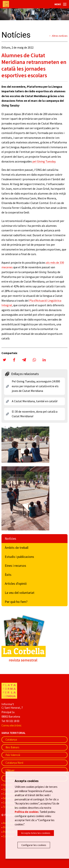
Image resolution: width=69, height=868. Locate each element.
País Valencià (13, 755)
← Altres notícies (58, 36)
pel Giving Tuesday (44, 161)
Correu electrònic (11, 725)
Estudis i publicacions (19, 557)
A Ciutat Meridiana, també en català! (35, 401)
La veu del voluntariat (20, 593)
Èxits (8, 575)
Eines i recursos (15, 566)
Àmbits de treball (17, 548)
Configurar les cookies (34, 845)
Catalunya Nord (14, 763)
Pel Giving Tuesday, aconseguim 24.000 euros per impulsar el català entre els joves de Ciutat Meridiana (36, 386)
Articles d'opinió (16, 584)
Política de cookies (27, 812)
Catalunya (11, 740)
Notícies (10, 538)
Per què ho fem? (16, 602)
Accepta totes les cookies (36, 833)
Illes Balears (12, 747)
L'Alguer (10, 770)
